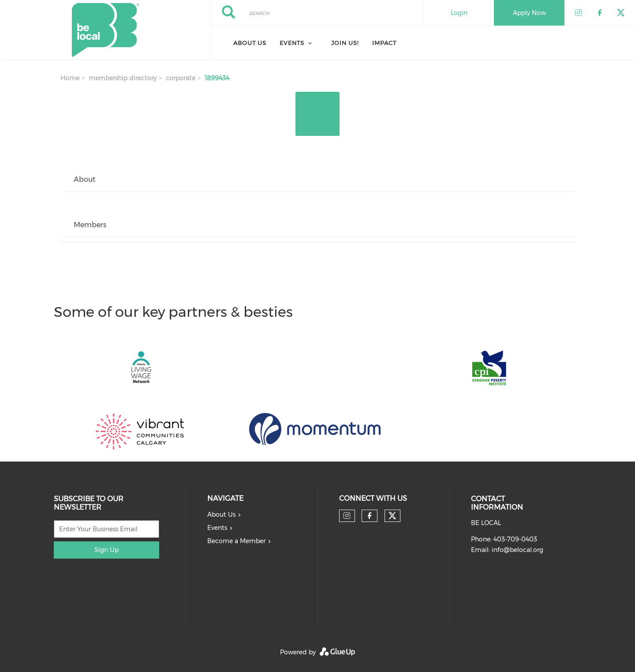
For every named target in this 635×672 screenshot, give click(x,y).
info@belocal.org (517, 550)
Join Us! (345, 43)
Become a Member (236, 541)
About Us (250, 43)
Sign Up (106, 550)
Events (217, 528)
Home (70, 78)
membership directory (123, 78)
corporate (181, 78)
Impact (384, 43)
